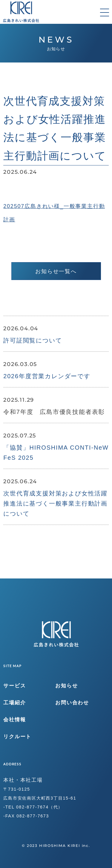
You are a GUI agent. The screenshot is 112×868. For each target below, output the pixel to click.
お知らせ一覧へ (56, 271)
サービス (14, 686)
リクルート (17, 737)
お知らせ (66, 686)
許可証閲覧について (33, 340)
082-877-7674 (32, 807)
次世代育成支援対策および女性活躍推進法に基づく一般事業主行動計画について (55, 503)
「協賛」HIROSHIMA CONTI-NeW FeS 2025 (56, 453)
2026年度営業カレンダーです (47, 376)
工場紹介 (14, 703)
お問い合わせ (72, 703)
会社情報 (14, 720)
